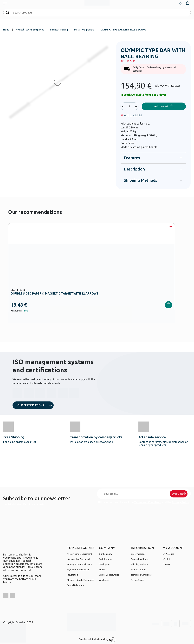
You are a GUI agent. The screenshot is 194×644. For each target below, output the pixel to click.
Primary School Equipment (79, 564)
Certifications (105, 559)
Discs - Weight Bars (84, 30)
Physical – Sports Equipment (80, 580)
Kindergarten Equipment (79, 559)
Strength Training (59, 30)
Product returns (138, 570)
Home (6, 30)
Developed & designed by (97, 640)
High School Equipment (78, 570)
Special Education (75, 585)
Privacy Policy (181, 502)
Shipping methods (139, 564)
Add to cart (161, 106)
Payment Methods (139, 559)
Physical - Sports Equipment (30, 30)
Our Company (105, 554)
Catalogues (104, 564)
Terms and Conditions (148, 502)
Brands (102, 570)
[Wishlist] (133, 115)
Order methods (138, 554)
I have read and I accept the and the (144, 502)
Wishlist (166, 559)
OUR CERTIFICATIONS (31, 405)
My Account (168, 554)
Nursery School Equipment (79, 554)
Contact (166, 564)
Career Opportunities (109, 575)
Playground (72, 575)
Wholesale (104, 580)
